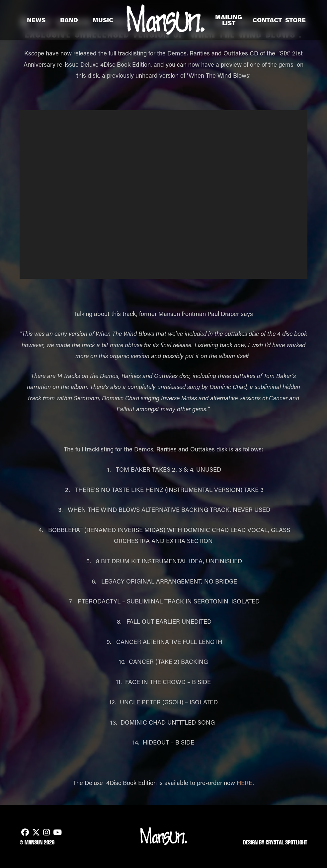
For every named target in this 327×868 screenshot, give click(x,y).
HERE (245, 783)
